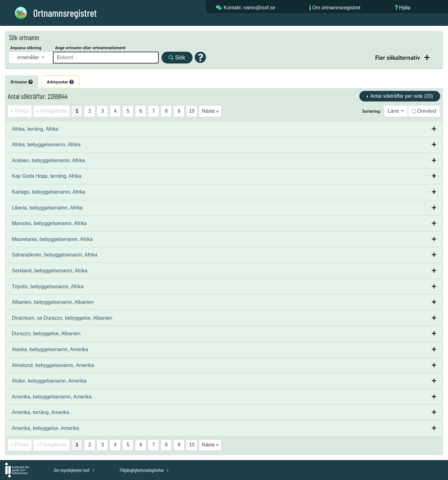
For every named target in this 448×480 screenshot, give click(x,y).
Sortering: (371, 111)
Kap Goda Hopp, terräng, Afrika (47, 176)
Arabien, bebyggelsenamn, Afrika (48, 160)
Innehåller (29, 57)
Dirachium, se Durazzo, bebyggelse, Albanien (62, 318)
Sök (177, 57)
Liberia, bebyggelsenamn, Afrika (47, 208)
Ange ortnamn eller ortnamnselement (90, 48)
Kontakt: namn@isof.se (250, 8)
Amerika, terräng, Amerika (41, 412)
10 (192, 111)
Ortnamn (22, 82)
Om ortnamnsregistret (336, 8)
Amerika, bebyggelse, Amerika (45, 428)
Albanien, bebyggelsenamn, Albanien (53, 302)
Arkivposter (60, 82)
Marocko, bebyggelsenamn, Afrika (49, 223)
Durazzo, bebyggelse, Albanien (46, 334)
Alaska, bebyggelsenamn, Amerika (50, 349)
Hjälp (405, 8)
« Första (20, 111)
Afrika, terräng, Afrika (35, 129)
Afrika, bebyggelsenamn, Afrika (46, 145)
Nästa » (210, 111)
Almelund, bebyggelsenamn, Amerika (53, 365)
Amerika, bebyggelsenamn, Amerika (52, 397)
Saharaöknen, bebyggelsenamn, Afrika (55, 255)
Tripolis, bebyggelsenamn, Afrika (48, 287)
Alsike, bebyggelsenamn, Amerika (49, 381)
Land (394, 111)
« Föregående (52, 111)
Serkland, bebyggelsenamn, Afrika (50, 271)
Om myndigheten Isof (74, 470)
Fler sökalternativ (398, 57)
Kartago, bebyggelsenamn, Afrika (49, 192)
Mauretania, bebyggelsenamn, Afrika (52, 239)
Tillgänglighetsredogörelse (144, 470)
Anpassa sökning (26, 48)
